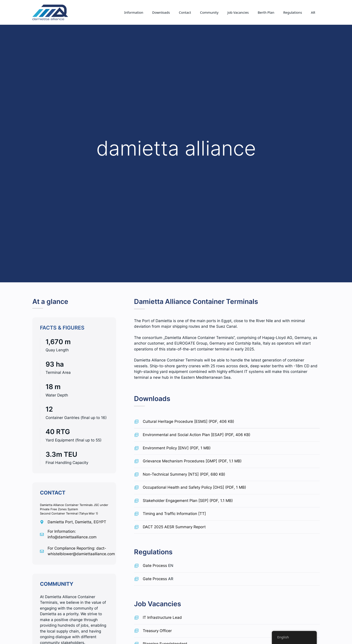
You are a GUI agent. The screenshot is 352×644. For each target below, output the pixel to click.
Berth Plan (266, 12)
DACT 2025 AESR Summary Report (174, 527)
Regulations (293, 12)
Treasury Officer (157, 631)
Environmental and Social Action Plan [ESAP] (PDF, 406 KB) (197, 435)
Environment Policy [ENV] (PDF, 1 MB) (177, 448)
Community (209, 12)
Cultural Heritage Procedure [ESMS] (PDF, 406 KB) (188, 421)
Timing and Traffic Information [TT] (174, 514)
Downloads (161, 12)
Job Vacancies (238, 12)
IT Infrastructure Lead (162, 617)
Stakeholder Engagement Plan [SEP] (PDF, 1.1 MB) (188, 501)
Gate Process (155, 566)
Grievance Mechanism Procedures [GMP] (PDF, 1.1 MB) (192, 461)
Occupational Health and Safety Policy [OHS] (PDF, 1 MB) (194, 487)
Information (134, 12)
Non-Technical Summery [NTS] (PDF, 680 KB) (184, 474)
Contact (185, 12)
